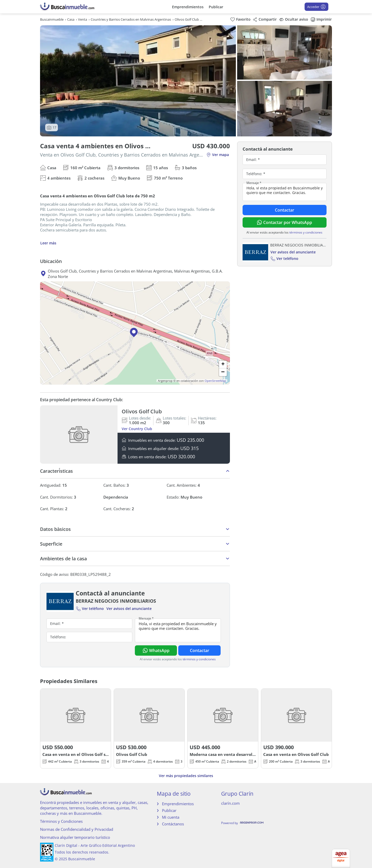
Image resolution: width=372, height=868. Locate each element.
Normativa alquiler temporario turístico (75, 837)
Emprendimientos (188, 7)
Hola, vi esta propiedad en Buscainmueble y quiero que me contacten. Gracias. (178, 630)
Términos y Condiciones (61, 821)
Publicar (216, 7)
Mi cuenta (171, 817)
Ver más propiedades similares (186, 776)
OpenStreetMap (215, 381)
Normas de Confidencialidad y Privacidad (77, 829)
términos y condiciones (199, 659)
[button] (135, 333)
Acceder (316, 7)
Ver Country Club (137, 429)
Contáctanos (173, 824)
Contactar (200, 650)
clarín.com (230, 803)
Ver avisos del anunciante (129, 609)
